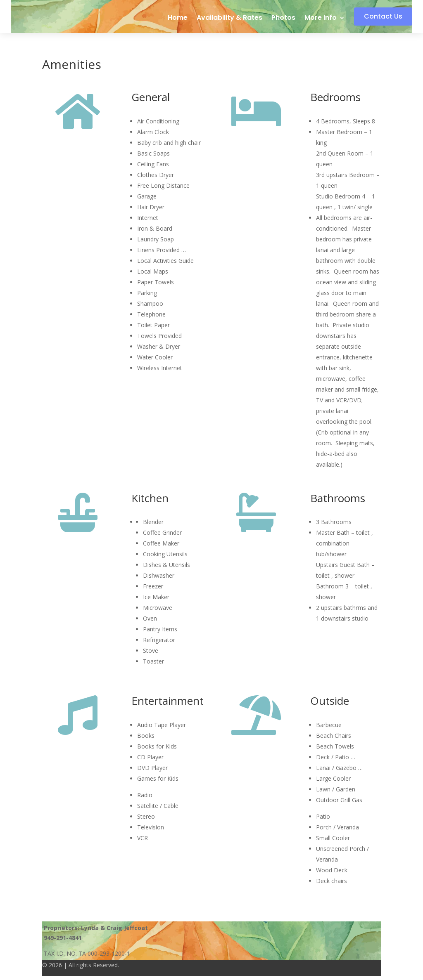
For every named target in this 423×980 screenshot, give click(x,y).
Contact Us (379, 17)
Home (179, 19)
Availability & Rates (231, 19)
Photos (285, 19)
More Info (322, 19)
